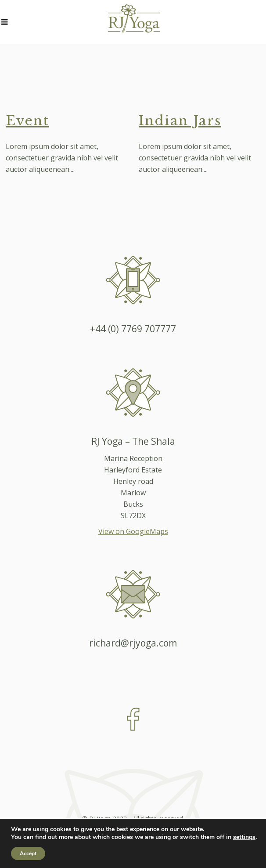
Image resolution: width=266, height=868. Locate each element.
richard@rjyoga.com (133, 643)
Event (27, 121)
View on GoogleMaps (133, 531)
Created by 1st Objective (133, 830)
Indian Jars (180, 121)
